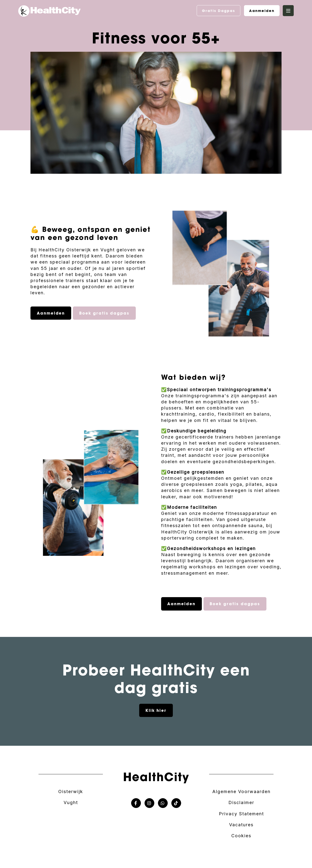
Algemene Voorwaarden (241, 791)
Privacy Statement (241, 814)
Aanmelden (262, 11)
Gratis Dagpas (219, 11)
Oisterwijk (71, 791)
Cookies (241, 836)
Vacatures (241, 825)
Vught (71, 802)
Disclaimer (241, 802)
